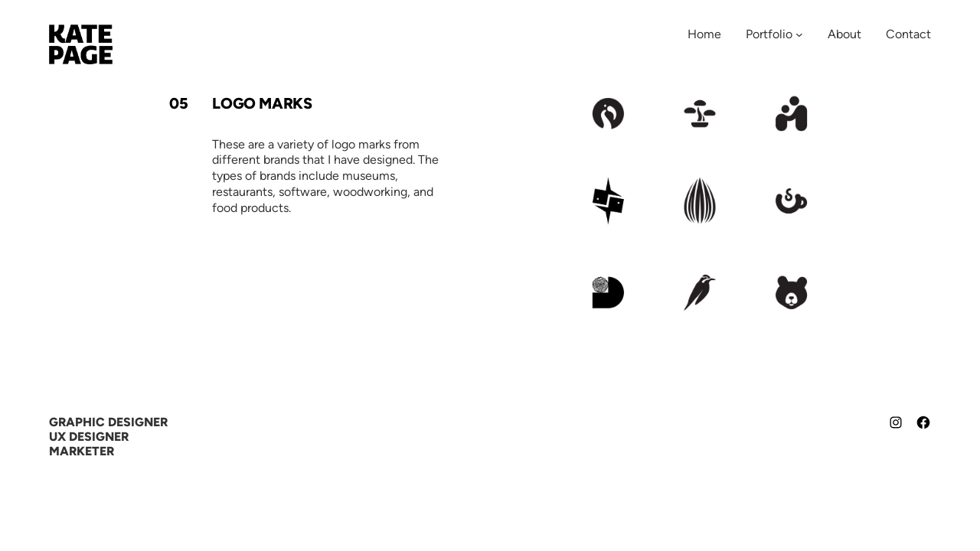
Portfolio (769, 34)
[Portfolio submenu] (799, 34)
